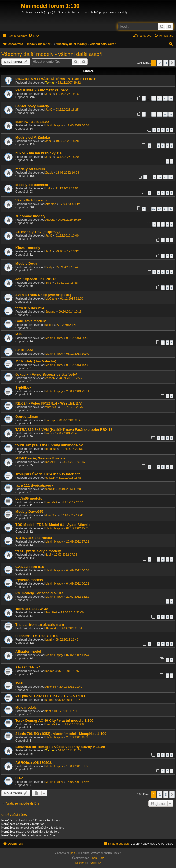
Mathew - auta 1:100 (32, 122)
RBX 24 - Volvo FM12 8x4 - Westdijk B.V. (49, 403)
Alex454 (51, 628)
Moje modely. (26, 707)
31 (159, 98)
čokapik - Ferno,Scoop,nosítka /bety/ (46, 374)
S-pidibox (23, 388)
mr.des (50, 671)
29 (171, 114)
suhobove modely (30, 216)
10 (159, 177)
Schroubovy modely (32, 106)
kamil (49, 639)
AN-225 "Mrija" (28, 667)
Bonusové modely (31, 321)
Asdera (50, 220)
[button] (172, 63)
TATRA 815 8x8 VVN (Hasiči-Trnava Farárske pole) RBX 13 (64, 430)
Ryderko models (29, 580)
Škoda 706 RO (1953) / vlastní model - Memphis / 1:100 (61, 734)
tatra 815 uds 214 (30, 308)
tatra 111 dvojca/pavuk (34, 485)
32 (165, 98)
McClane (51, 298)
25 (171, 209)
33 (171, 98)
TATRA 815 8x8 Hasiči (34, 538)
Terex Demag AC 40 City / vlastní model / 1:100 (54, 721)
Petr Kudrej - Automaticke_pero (42, 90)
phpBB (74, 853)
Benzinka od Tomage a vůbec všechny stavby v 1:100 (60, 747)
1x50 (19, 683)
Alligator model (28, 651)
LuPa (49, 188)
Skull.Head (24, 350)
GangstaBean (27, 416)
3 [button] (166, 63)
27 (159, 114)
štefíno (50, 700)
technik (50, 489)
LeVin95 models (29, 498)
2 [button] (160, 63)
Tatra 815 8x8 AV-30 (32, 609)
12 (171, 177)
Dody (49, 267)
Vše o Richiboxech (31, 200)
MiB (19, 334)
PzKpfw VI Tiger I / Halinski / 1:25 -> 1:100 (50, 696)
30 (154, 98)
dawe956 (51, 515)
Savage (50, 312)
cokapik (50, 378)
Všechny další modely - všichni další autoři (52, 54)
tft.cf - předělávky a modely (38, 551)
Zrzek (49, 173)
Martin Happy (54, 125)
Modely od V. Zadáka (33, 137)
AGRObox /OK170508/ (34, 763)
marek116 (52, 462)
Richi (49, 433)
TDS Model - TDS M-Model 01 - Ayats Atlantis (53, 525)
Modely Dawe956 (30, 512)
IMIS (48, 283)
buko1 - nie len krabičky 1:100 (40, 153)
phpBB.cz (98, 858)
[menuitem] (34, 36)
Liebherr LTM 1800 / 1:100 (37, 636)
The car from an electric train (40, 625)
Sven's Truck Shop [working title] (43, 295)
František (51, 502)
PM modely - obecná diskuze (39, 593)
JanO (49, 94)
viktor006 (51, 407)
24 (165, 209)
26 (154, 114)
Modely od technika (32, 185)
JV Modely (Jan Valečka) (36, 361)
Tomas (50, 83)
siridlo (49, 325)
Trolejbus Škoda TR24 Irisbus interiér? (48, 474)
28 (165, 114)
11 (165, 177)
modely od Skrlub (30, 169)
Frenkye (51, 420)
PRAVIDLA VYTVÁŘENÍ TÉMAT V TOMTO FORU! (56, 79)
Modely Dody (26, 263)
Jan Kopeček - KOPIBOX (36, 279)
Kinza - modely (28, 248)
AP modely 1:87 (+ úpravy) (37, 232)
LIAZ (19, 778)
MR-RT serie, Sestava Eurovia (40, 458)
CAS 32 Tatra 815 (30, 567)
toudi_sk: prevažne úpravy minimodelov (49, 445)
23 (159, 209)
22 (154, 209)
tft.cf (48, 555)
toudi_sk (51, 449)
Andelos (51, 204)
